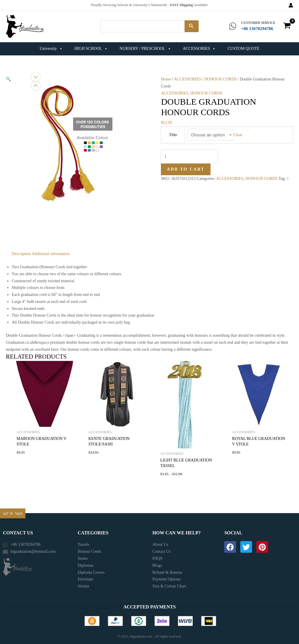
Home (166, 77)
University (51, 47)
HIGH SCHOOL (91, 47)
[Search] (192, 25)
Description (21, 252)
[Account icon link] (291, 5)
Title (173, 133)
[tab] (21, 252)
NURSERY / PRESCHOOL (145, 47)
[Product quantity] (189, 154)
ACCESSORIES (199, 47)
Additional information (51, 252)
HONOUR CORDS (220, 77)
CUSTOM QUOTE (243, 47)
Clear (237, 133)
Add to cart (186, 167)
